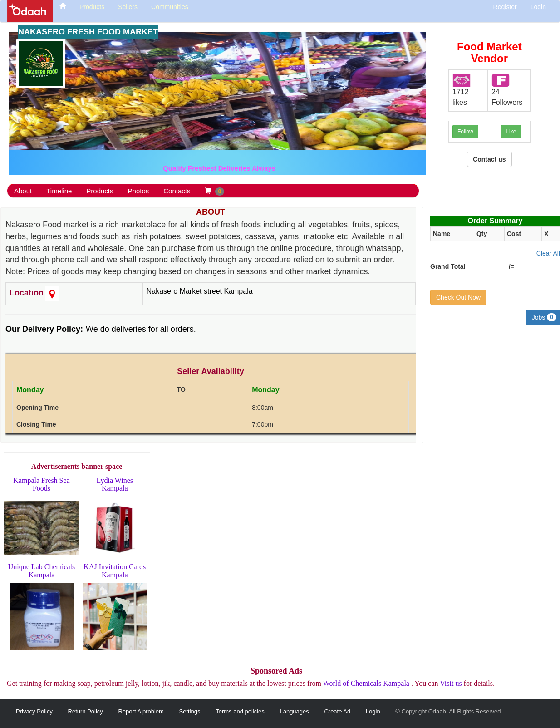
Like (511, 132)
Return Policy (86, 711)
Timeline (59, 191)
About (23, 191)
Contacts (177, 191)
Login (538, 7)
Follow (465, 132)
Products (100, 191)
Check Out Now (458, 297)
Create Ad (337, 711)
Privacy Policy (34, 711)
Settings (190, 711)
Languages (294, 711)
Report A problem (141, 711)
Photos (139, 191)
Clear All (548, 253)
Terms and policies (240, 711)
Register (505, 7)
